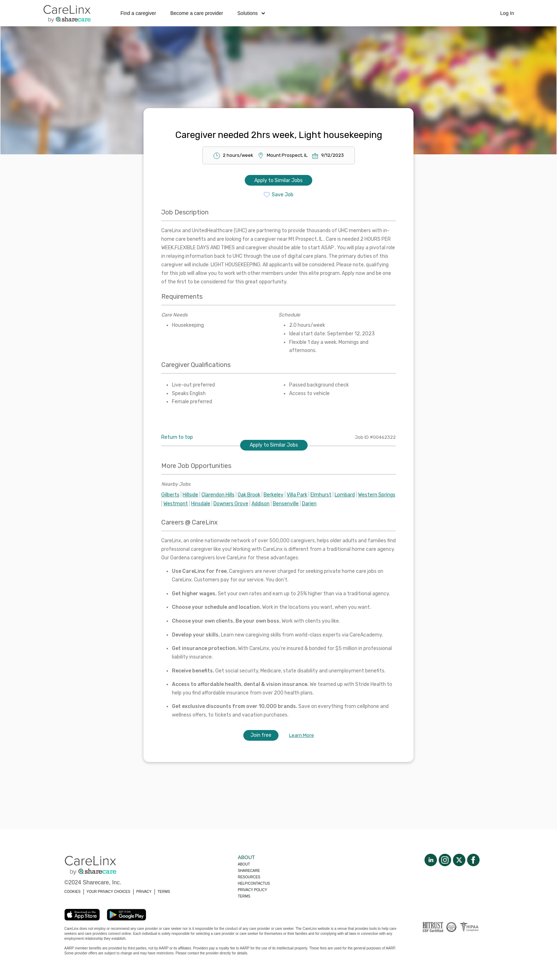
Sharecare (249, 871)
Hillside (190, 495)
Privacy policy (252, 890)
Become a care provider (197, 13)
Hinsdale (201, 504)
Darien (309, 504)
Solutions (251, 13)
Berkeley (274, 495)
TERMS (164, 892)
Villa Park (297, 495)
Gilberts (170, 495)
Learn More (302, 735)
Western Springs (377, 495)
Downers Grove (231, 504)
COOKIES (72, 892)
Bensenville (286, 504)
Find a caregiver (138, 13)
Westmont (176, 504)
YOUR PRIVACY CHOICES (109, 892)
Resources (249, 877)
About (244, 864)
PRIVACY (144, 892)
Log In (507, 13)
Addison (261, 504)
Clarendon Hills (218, 495)
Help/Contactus (254, 883)
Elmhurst (321, 495)
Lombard (345, 495)
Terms (244, 896)
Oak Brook (249, 495)
